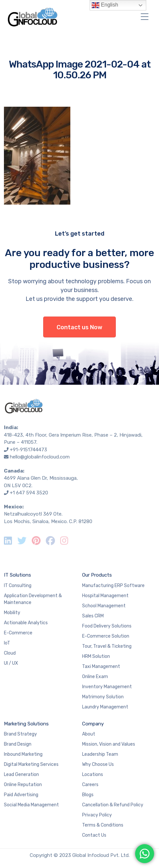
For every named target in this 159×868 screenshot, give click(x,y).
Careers (90, 785)
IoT (7, 643)
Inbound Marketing (23, 754)
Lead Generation (21, 775)
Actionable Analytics (26, 623)
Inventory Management (107, 687)
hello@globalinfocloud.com (40, 457)
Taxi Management (101, 666)
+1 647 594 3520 (29, 493)
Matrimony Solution (103, 697)
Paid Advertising (21, 795)
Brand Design (18, 744)
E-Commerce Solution (106, 636)
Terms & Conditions (103, 825)
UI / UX (11, 663)
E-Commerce (18, 633)
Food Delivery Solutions (107, 626)
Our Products (97, 575)
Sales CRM (93, 616)
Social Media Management (31, 805)
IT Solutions (18, 575)
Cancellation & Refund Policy (113, 805)
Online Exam (95, 677)
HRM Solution (96, 656)
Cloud (10, 653)
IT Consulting (18, 586)
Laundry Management (105, 707)
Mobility (12, 613)
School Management (104, 606)
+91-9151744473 (28, 450)
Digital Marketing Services (31, 764)
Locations (93, 775)
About (89, 734)
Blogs (88, 795)
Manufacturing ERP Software (113, 586)
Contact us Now (79, 327)
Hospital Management (105, 596)
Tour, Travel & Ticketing (107, 646)
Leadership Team (100, 754)
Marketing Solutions (26, 724)
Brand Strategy (20, 734)
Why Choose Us (98, 764)
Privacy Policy (97, 815)
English (105, 5)
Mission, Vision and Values (109, 744)
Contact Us (94, 835)
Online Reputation (23, 785)
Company (93, 724)
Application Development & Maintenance (33, 599)
